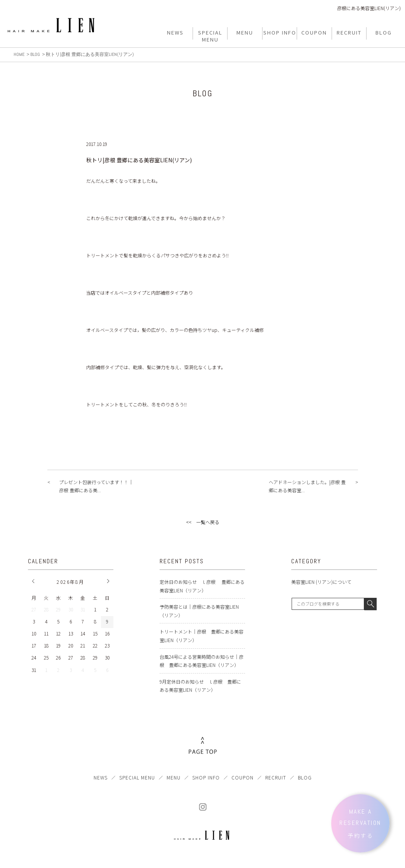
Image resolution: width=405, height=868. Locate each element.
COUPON (242, 777)
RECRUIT (276, 777)
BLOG (305, 777)
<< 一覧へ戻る (203, 522)
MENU (174, 777)
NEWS (101, 777)
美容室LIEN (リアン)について (321, 582)
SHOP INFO (206, 777)
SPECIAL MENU (137, 777)
